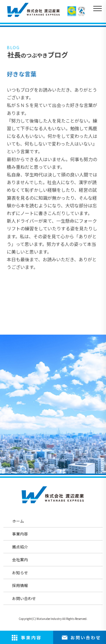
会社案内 (20, 559)
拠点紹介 (20, 547)
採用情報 (20, 585)
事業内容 (20, 534)
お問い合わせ (24, 598)
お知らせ (20, 573)
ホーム (18, 521)
